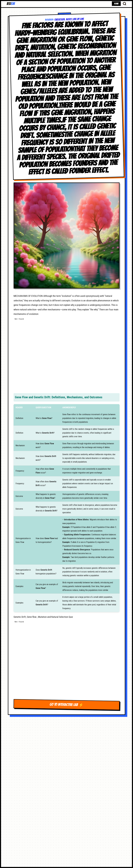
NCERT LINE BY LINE (75, 19)
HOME (116, 4)
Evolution (60, 19)
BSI (11, 4)
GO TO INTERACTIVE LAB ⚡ (66, 705)
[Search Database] (125, 4)
